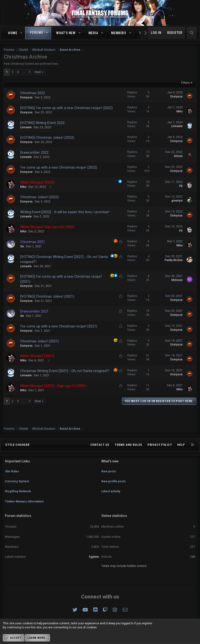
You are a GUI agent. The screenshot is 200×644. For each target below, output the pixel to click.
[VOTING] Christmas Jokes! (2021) (47, 296)
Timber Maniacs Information (27, 504)
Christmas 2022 (33, 93)
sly (181, 186)
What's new (66, 33)
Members (119, 33)
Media (93, 33)
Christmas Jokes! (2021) (39, 341)
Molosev (177, 280)
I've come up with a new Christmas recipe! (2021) (59, 326)
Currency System (18, 486)
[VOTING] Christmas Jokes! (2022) (47, 138)
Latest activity (112, 495)
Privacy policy (160, 453)
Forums (37, 33)
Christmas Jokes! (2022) (39, 197)
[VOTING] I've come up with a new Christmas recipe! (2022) (66, 108)
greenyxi (177, 201)
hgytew (94, 557)
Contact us (100, 453)
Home (13, 33)
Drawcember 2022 (34, 152)
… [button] (24, 72)
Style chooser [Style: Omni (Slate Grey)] (17, 453)
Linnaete (26, 127)
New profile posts (114, 486)
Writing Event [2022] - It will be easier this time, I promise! (65, 212)
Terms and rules (128, 453)
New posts (109, 478)
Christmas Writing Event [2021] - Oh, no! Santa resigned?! (65, 371)
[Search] (192, 33)
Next (38, 72)
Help (181, 453)
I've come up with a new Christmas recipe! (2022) (59, 167)
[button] (21, 33)
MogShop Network (19, 495)
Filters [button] (185, 83)
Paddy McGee (174, 260)
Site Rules (12, 478)
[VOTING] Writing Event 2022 (42, 123)
